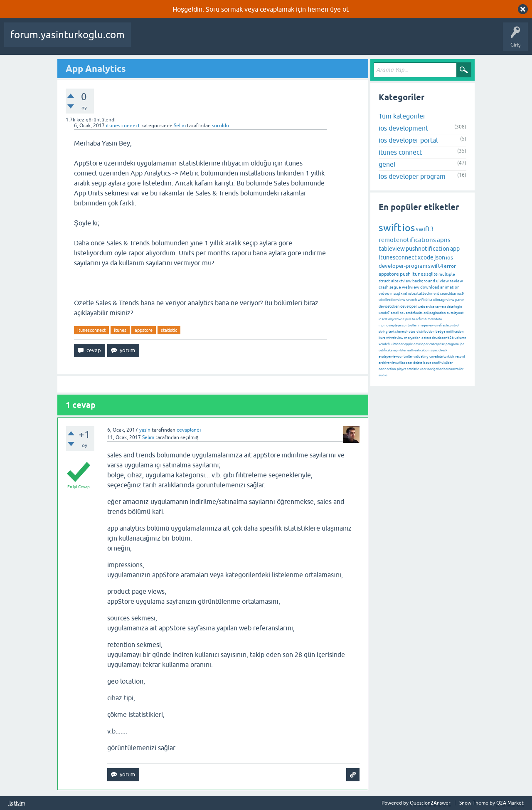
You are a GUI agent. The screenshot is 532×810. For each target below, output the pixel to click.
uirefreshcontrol (447, 325)
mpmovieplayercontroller (398, 325)
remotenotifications (407, 240)
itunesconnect (91, 330)
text (392, 332)
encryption (412, 338)
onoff (436, 363)
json (440, 257)
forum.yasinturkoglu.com (68, 35)
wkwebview (395, 338)
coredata (436, 357)
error (450, 266)
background (424, 281)
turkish (449, 357)
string (383, 332)
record (460, 357)
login (458, 307)
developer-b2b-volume (449, 338)
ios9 (461, 294)
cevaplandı (189, 430)
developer (409, 306)
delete (418, 363)
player (401, 369)
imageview (426, 325)
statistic (169, 330)
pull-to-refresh (416, 319)
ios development (403, 128)
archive (384, 363)
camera (441, 307)
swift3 (425, 229)
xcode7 (384, 313)
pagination (438, 313)
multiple (447, 274)
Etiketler (258, 41)
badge (440, 332)
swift (390, 228)
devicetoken (389, 306)
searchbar (448, 294)
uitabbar (397, 344)
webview (411, 287)
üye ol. (340, 9)
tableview (392, 249)
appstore (144, 330)
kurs (382, 338)
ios (409, 228)
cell (426, 313)
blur (403, 350)
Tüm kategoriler (402, 116)
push (405, 274)
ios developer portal (408, 140)
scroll (395, 313)
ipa (462, 344)
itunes (120, 330)
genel (387, 164)
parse (460, 300)
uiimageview (444, 300)
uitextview (401, 281)
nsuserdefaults (411, 313)
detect (426, 338)
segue (395, 287)
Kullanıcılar (324, 41)
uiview (442, 281)
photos (410, 332)
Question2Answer (430, 803)
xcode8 (384, 344)
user (423, 369)
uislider (447, 363)
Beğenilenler (178, 41)
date (450, 307)
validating (421, 357)
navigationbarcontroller (445, 369)
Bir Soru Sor (359, 41)
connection (387, 369)
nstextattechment (424, 294)
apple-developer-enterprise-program (432, 344)
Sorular (145, 41)
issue (427, 363)
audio (383, 375)
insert (383, 319)
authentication (419, 350)
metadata (435, 319)
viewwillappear (401, 363)
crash (384, 287)
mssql (395, 294)
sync (434, 350)
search (411, 300)
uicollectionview (392, 300)
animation (450, 287)
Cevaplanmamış (221, 41)
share (399, 332)
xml (404, 294)
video (384, 293)
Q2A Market (510, 803)
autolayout (455, 313)
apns (444, 240)
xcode (426, 257)
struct (384, 281)
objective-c (396, 319)
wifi (421, 300)
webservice (426, 307)
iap (395, 350)
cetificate (385, 350)
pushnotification (427, 249)
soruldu (220, 126)
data (428, 300)
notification (455, 332)
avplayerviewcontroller (396, 357)
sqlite (432, 274)
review (456, 281)
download (430, 287)
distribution (426, 332)
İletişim (17, 803)
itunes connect (123, 126)
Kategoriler (290, 41)
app (455, 249)
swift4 (436, 266)
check (443, 350)
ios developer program (412, 176)
